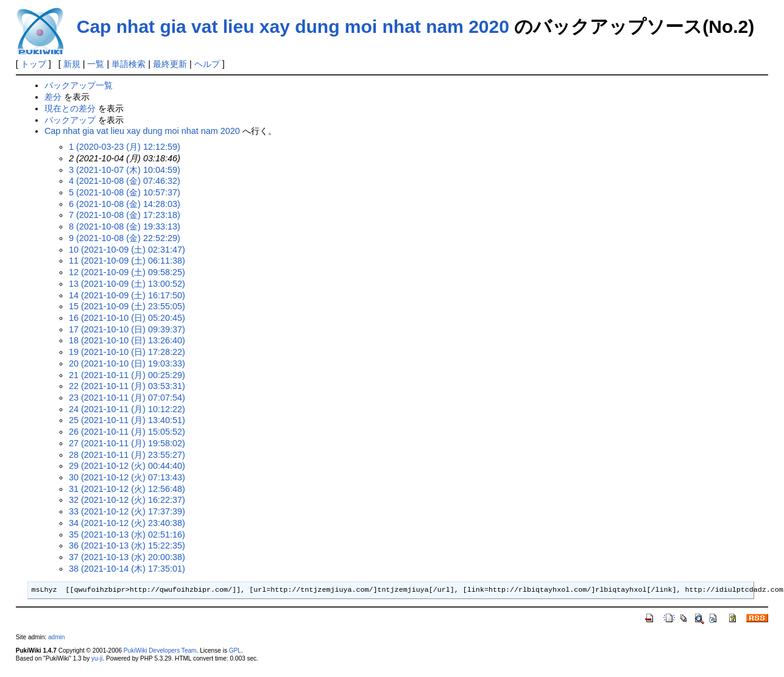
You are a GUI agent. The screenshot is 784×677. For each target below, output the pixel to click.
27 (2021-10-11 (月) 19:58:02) (127, 443)
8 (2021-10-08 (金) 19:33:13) (125, 226)
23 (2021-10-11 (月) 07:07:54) (127, 398)
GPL (235, 651)
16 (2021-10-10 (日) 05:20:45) (127, 318)
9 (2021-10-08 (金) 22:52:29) (125, 238)
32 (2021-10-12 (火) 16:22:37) (127, 500)
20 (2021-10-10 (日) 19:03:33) (127, 363)
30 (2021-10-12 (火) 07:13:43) (127, 477)
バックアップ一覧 (79, 85)
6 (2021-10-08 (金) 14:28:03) (125, 204)
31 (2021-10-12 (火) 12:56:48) (127, 489)
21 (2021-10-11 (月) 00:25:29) (127, 375)
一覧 (96, 64)
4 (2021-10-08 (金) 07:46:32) (125, 181)
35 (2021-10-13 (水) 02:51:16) (127, 535)
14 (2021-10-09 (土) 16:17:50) (127, 295)
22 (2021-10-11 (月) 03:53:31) (127, 386)
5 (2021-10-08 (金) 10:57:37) (125, 192)
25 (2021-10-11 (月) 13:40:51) (127, 420)
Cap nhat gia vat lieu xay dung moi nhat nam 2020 (293, 26)
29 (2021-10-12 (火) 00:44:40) (127, 466)
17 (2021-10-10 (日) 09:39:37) (127, 329)
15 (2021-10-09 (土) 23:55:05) (127, 306)
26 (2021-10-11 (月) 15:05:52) (127, 432)
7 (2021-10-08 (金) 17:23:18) (125, 215)
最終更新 (170, 64)
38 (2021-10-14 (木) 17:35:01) (127, 569)
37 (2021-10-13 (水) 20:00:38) (127, 557)
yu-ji (97, 658)
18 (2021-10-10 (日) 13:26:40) (127, 340)
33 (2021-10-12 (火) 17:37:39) (127, 511)
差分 (53, 97)
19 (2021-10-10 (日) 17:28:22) (127, 352)
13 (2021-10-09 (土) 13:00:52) (127, 284)
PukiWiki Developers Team (160, 651)
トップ (34, 64)
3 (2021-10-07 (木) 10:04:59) (125, 170)
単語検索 (129, 64)
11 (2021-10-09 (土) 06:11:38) (127, 261)
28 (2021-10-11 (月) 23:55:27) (127, 455)
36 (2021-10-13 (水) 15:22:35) (127, 545)
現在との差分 (70, 108)
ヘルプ (207, 64)
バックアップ (70, 120)
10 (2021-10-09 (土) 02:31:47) (127, 250)
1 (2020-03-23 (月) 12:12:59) (125, 147)
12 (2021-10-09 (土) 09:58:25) (127, 272)
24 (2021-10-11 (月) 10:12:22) (127, 409)
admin (56, 637)
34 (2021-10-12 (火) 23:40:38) (127, 523)
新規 (72, 64)
